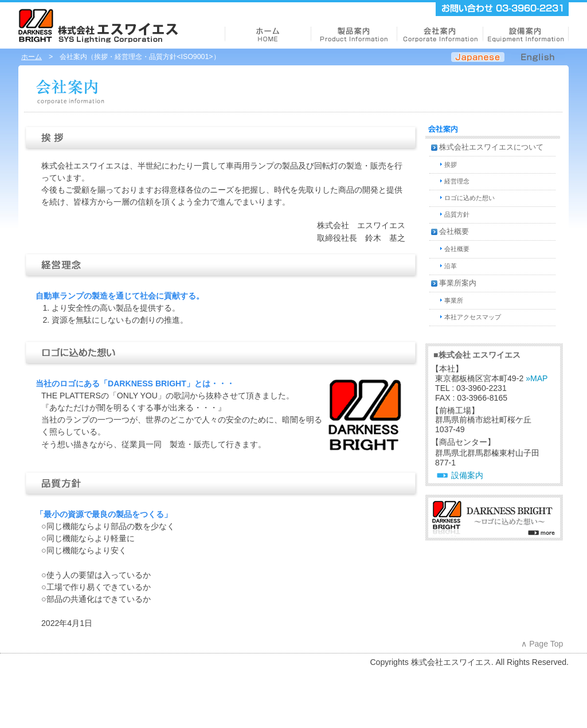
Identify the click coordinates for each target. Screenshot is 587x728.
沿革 (451, 266)
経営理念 (457, 181)
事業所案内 (458, 283)
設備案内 (467, 475)
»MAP (537, 378)
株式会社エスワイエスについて (491, 147)
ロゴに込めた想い (469, 198)
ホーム (32, 57)
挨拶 (451, 165)
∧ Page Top (542, 644)
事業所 (454, 300)
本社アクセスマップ (473, 317)
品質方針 (457, 214)
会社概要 (454, 232)
